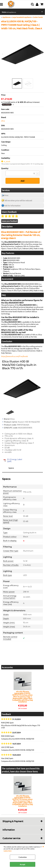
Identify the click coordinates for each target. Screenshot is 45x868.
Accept (22, 864)
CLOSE (43, 846)
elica (3, 121)
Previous (3, 54)
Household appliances (9, 12)
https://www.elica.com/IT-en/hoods (15, 356)
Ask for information (12, 205)
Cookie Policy (8, 851)
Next (42, 54)
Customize (23, 857)
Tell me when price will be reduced (18, 200)
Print (6, 195)
